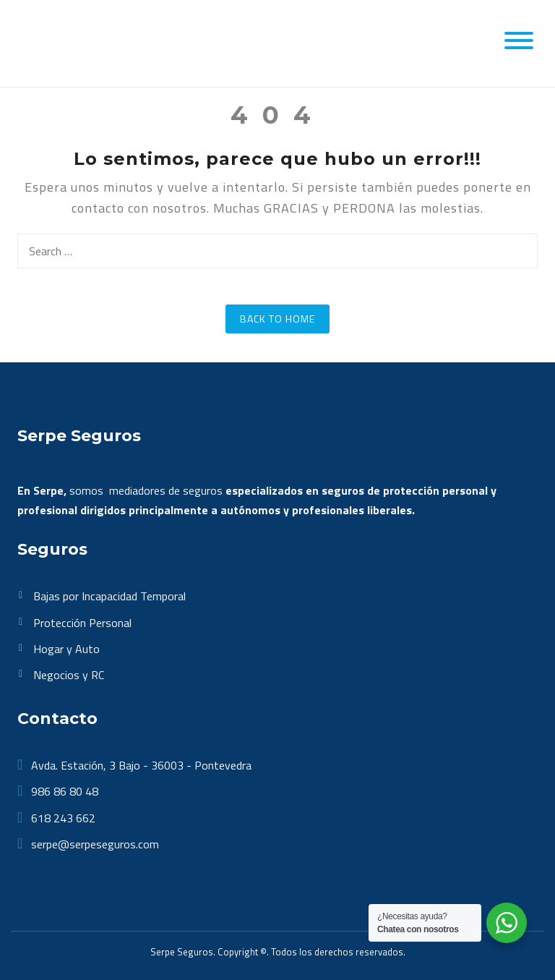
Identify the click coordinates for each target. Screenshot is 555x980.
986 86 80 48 (63, 791)
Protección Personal (82, 623)
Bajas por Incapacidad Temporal (109, 596)
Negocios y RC (69, 675)
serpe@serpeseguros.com (94, 844)
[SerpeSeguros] (87, 42)
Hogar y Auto (66, 649)
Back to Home (277, 319)
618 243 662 (62, 818)
